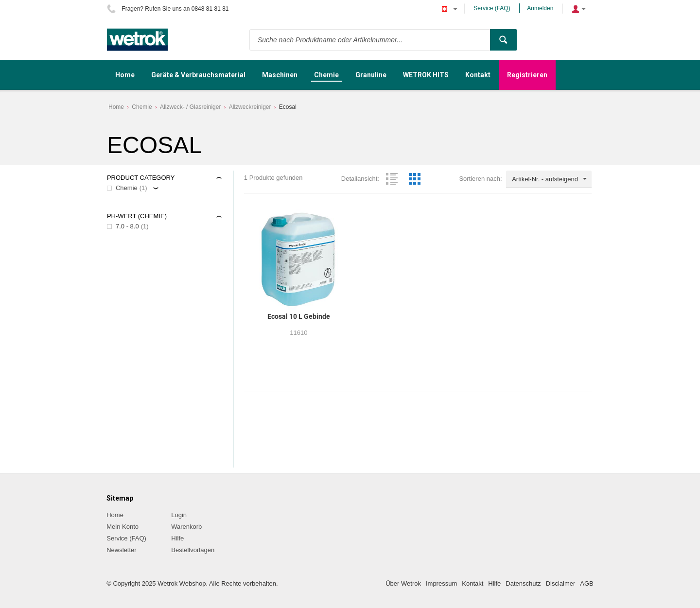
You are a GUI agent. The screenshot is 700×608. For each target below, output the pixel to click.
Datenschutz (523, 583)
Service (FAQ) (492, 8)
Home (116, 107)
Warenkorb (186, 527)
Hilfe (177, 538)
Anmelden (540, 8)
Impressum (441, 583)
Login (179, 515)
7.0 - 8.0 (127, 226)
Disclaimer (561, 583)
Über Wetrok (403, 583)
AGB (586, 583)
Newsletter (121, 550)
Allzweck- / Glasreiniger (190, 107)
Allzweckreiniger (250, 107)
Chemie (142, 107)
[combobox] (549, 179)
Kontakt (472, 583)
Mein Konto (122, 527)
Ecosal (288, 107)
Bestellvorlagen (193, 550)
